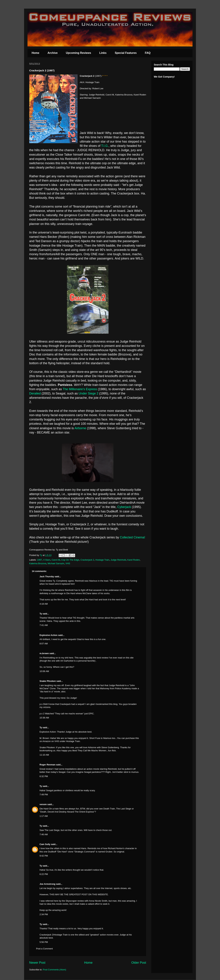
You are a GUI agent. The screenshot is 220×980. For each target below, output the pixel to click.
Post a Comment (44, 949)
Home (35, 53)
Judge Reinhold (118, 560)
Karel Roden (134, 560)
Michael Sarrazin (56, 563)
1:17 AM (44, 816)
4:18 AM (44, 604)
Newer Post (37, 963)
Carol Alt (56, 560)
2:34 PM (44, 914)
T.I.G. (104, 146)
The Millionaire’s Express (80, 389)
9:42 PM (44, 856)
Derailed (35, 393)
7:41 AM (44, 625)
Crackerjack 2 (87, 560)
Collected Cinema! (132, 537)
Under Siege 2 (88, 393)
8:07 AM (44, 644)
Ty (41, 614)
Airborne (80, 428)
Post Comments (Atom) (55, 970)
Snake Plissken (48, 681)
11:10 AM (44, 755)
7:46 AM (44, 834)
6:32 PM (44, 776)
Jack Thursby (47, 576)
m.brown (44, 653)
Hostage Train (102, 560)
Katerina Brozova (38, 563)
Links (103, 53)
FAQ (148, 53)
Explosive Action (48, 635)
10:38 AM (44, 718)
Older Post (139, 963)
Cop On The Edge (70, 560)
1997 (40, 560)
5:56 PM (44, 942)
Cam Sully (45, 844)
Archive (53, 53)
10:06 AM (44, 671)
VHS (68, 563)
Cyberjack (124, 507)
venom (43, 804)
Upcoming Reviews (78, 53)
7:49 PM (44, 795)
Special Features (126, 53)
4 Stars (47, 560)
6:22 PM (44, 874)
